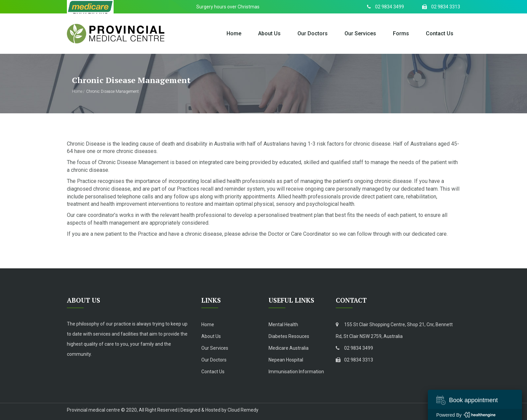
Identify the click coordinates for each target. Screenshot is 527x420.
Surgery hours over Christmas (228, 7)
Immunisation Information (296, 372)
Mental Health (283, 324)
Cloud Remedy (243, 410)
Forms (401, 33)
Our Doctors (313, 33)
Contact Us (440, 33)
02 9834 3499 (354, 348)
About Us (269, 33)
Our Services (360, 33)
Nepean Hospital (286, 360)
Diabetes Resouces (289, 336)
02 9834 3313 (354, 360)
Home (234, 33)
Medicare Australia (289, 348)
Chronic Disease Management (112, 91)
